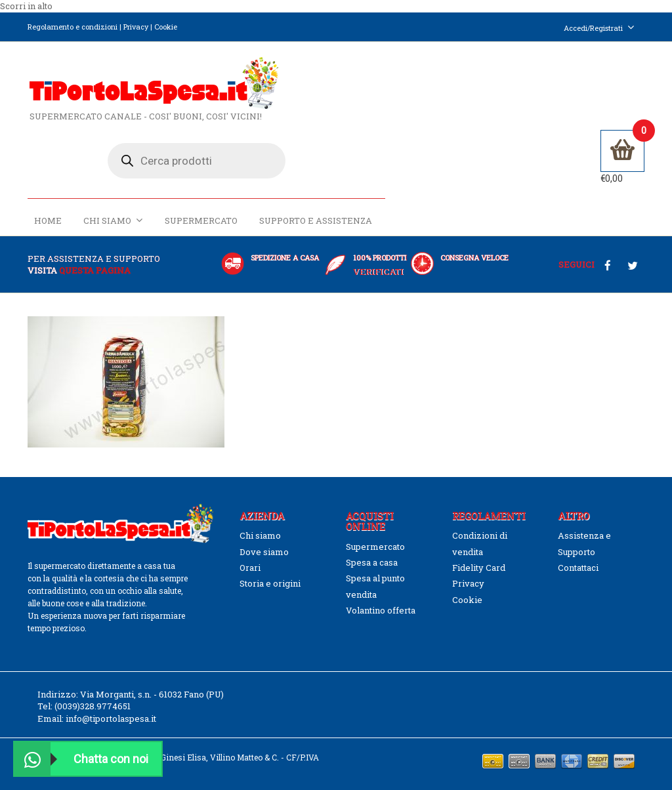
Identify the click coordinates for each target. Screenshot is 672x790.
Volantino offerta (381, 594)
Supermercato (460, 149)
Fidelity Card (479, 551)
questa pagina (95, 254)
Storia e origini (270, 568)
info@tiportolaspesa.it (111, 702)
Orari (250, 551)
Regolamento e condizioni (73, 27)
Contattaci (578, 551)
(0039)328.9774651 (93, 690)
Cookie (166, 27)
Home (306, 149)
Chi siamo (372, 149)
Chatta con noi (81, 759)
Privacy (136, 27)
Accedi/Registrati (599, 28)
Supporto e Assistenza (574, 149)
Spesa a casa (372, 547)
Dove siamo (264, 535)
